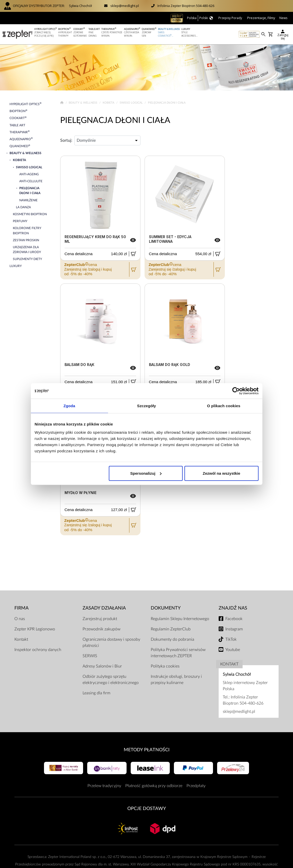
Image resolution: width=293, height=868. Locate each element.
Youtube (233, 650)
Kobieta (109, 103)
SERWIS (90, 656)
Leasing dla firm (96, 693)
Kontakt (21, 639)
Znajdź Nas (233, 608)
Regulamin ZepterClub (171, 629)
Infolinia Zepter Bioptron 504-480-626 (186, 6)
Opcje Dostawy (147, 809)
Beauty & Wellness (83, 103)
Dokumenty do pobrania (172, 639)
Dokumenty (166, 608)
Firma (21, 608)
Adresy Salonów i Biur (102, 666)
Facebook (234, 619)
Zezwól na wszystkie (221, 473)
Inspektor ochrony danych (38, 650)
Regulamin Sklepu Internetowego (180, 619)
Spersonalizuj (146, 473)
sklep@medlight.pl (125, 6)
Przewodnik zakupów (101, 629)
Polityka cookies (165, 666)
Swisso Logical (132, 103)
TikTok (231, 639)
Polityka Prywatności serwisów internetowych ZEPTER (178, 653)
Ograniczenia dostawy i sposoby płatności (111, 642)
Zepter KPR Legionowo (35, 629)
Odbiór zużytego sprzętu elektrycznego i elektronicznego (111, 680)
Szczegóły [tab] (146, 406)
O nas (20, 619)
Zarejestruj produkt (100, 619)
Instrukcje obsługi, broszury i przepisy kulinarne (176, 680)
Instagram (234, 629)
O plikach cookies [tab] (224, 406)
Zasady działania (104, 608)
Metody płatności (147, 750)
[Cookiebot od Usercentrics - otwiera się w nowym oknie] (236, 391)
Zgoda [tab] (69, 406)
